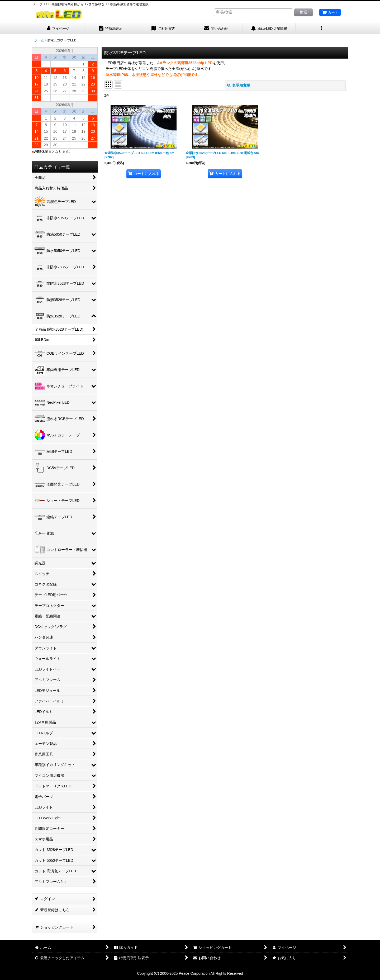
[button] (322, 29)
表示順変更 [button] (239, 85)
